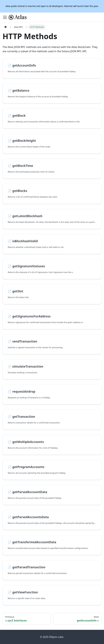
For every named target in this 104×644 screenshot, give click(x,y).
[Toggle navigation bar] (5, 17)
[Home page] (6, 27)
